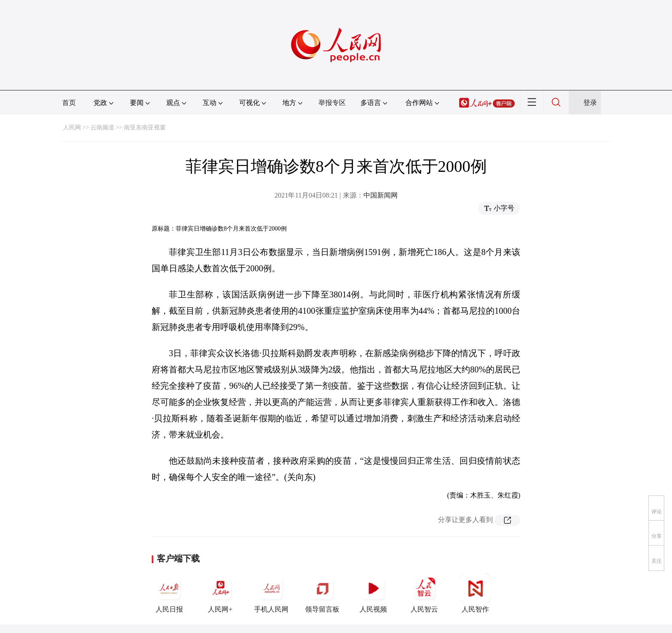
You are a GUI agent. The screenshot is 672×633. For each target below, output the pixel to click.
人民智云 (424, 593)
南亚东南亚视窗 (145, 127)
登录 (590, 103)
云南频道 (102, 127)
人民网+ (220, 593)
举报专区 (332, 103)
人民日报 (169, 593)
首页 (69, 103)
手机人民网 (271, 593)
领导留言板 (322, 593)
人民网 (72, 127)
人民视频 (373, 593)
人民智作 (475, 593)
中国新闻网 (381, 195)
